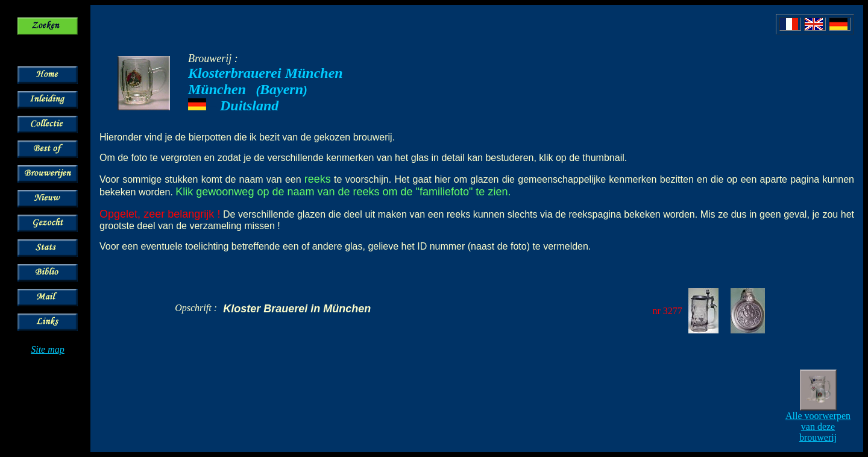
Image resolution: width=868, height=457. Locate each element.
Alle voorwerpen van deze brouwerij (818, 427)
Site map (48, 349)
